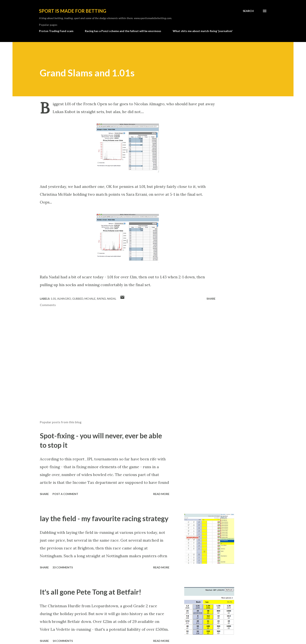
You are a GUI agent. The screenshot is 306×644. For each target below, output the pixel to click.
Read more (161, 494)
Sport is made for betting (73, 11)
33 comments (63, 567)
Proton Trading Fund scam (56, 31)
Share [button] (211, 299)
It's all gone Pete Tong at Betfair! (91, 592)
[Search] (248, 11)
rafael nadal (107, 299)
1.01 (53, 299)
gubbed (78, 299)
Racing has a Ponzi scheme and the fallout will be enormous (123, 31)
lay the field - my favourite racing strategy (104, 518)
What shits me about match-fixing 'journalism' (203, 31)
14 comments (63, 641)
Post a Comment (65, 494)
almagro (64, 299)
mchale (90, 299)
